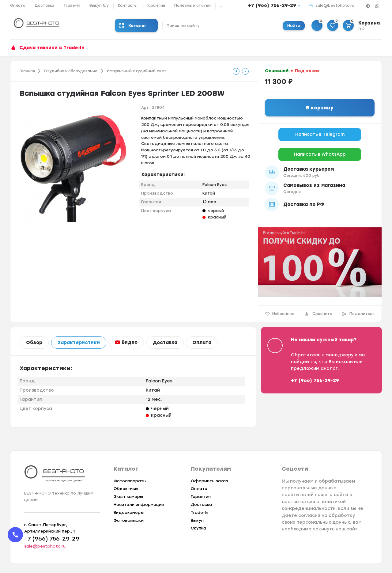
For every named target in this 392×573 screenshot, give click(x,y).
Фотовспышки (129, 520)
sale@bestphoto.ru (335, 6)
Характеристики (79, 343)
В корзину (320, 108)
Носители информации (139, 505)
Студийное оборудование (71, 71)
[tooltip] (236, 71)
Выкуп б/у (99, 6)
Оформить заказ (209, 481)
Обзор (34, 343)
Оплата (18, 6)
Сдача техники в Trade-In (52, 48)
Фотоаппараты (130, 481)
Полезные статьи (192, 6)
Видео (126, 342)
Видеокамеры (129, 512)
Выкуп (197, 520)
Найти (294, 26)
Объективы (126, 489)
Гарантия (156, 6)
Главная (27, 71)
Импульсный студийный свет (137, 71)
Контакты (128, 6)
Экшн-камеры (128, 497)
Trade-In (72, 6)
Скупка (198, 528)
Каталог (133, 26)
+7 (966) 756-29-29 (272, 6)
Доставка (44, 6)
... (221, 6)
